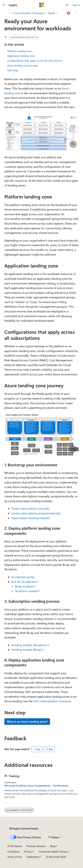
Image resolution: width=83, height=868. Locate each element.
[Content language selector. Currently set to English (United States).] (24, 829)
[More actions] (75, 13)
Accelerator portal (23, 577)
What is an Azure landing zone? (27, 721)
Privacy (28, 851)
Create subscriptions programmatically (36, 513)
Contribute (13, 851)
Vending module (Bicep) (26, 650)
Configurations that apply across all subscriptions (35, 61)
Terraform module (26, 591)
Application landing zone (21, 56)
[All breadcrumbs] (8, 13)
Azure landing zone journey (23, 65)
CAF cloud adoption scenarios (52, 701)
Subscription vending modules (31, 518)
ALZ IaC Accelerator (24, 582)
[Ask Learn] (69, 13)
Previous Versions (36, 846)
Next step (13, 70)
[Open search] (67, 5)
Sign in (76, 5)
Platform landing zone (20, 51)
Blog (53, 846)
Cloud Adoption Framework (29, 13)
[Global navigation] (4, 5)
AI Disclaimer (15, 846)
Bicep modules (24, 586)
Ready (52, 13)
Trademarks (32, 857)
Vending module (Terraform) (29, 645)
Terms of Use (15, 857)
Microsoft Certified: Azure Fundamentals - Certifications (36, 786)
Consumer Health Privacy (53, 851)
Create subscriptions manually (30, 508)
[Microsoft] (42, 5)
